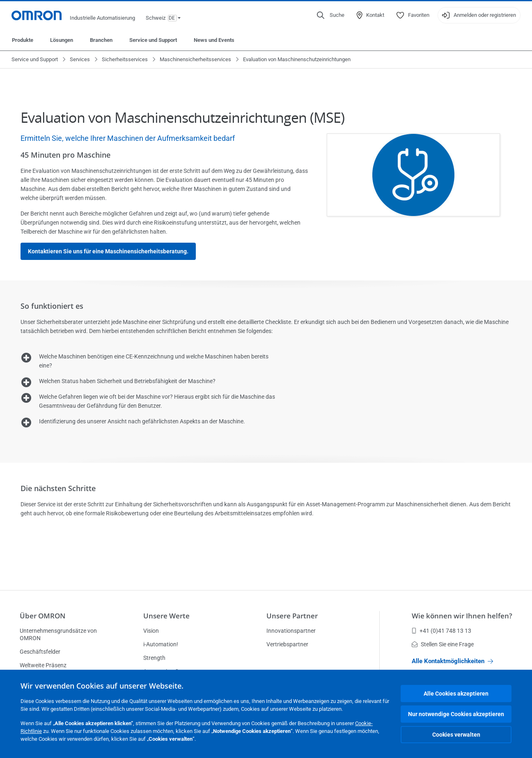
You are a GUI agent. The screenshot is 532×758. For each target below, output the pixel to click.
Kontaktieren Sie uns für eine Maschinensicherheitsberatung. (108, 251)
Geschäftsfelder (40, 652)
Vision (151, 631)
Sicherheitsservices (125, 59)
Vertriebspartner (287, 644)
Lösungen (62, 40)
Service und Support (153, 40)
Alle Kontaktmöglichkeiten (452, 661)
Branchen (101, 40)
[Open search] (331, 15)
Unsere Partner (292, 616)
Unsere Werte (166, 616)
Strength (154, 658)
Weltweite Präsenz (43, 665)
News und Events (214, 40)
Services (80, 59)
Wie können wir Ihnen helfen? (462, 616)
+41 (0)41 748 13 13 (441, 631)
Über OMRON (42, 616)
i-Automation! (161, 644)
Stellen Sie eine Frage (443, 644)
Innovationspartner (291, 631)
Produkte (23, 40)
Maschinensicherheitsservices (195, 59)
